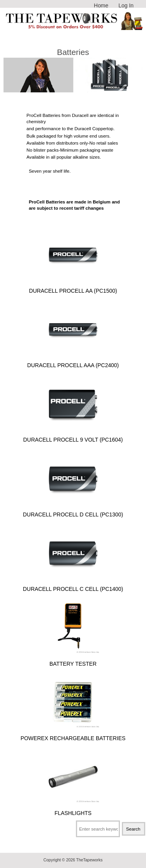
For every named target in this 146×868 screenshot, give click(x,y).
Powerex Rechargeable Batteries (73, 735)
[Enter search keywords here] (98, 829)
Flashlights (73, 810)
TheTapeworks (90, 860)
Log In (126, 5)
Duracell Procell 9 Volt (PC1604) (73, 436)
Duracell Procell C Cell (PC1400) (73, 586)
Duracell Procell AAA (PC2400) (73, 362)
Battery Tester (73, 660)
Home (101, 5)
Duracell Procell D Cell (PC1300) (73, 511)
